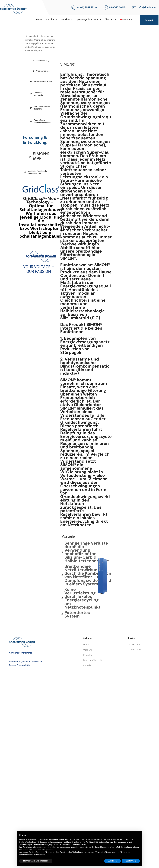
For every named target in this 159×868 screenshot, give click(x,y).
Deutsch (129, 19)
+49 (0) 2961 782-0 (87, 7)
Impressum (134, 644)
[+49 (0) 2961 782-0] (73, 7)
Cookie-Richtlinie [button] (69, 844)
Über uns (112, 19)
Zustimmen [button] (131, 861)
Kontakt (149, 20)
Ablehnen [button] (113, 861)
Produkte (49, 19)
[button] (49, 19)
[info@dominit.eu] (134, 7)
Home (36, 19)
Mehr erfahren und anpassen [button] (36, 861)
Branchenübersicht (93, 660)
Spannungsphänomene (89, 19)
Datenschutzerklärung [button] (94, 839)
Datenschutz (135, 650)
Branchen (65, 19)
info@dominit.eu (147, 7)
